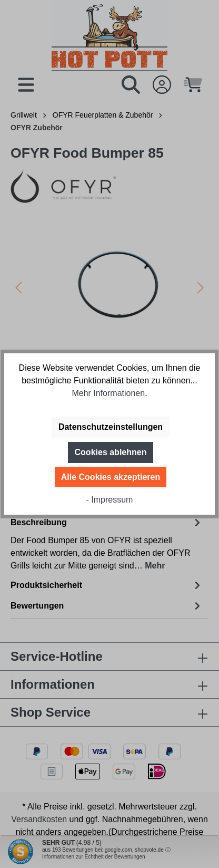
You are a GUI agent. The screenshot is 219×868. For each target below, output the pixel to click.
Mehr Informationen (108, 393)
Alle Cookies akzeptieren (111, 477)
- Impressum (110, 500)
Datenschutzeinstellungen (111, 427)
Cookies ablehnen (111, 452)
